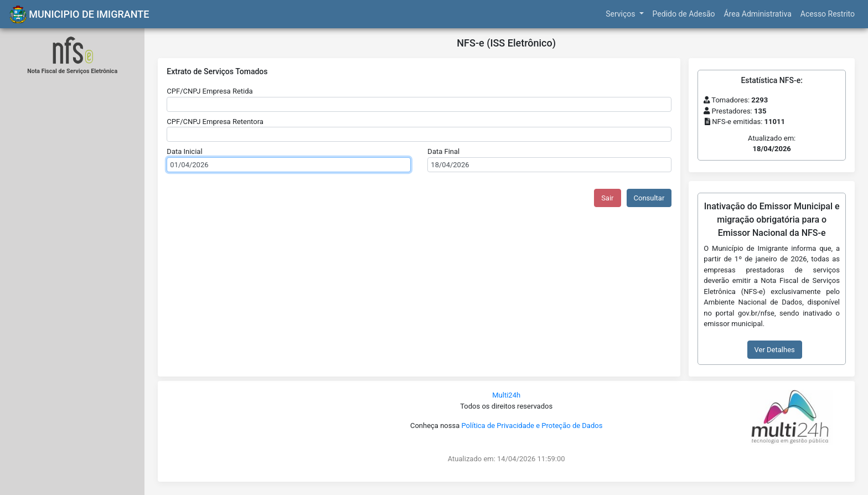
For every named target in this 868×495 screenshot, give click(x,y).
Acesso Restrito (828, 14)
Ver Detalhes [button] (775, 350)
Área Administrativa (757, 14)
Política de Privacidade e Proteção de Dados (532, 426)
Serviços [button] (621, 14)
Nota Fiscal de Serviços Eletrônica (72, 71)
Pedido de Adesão (684, 14)
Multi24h (506, 395)
